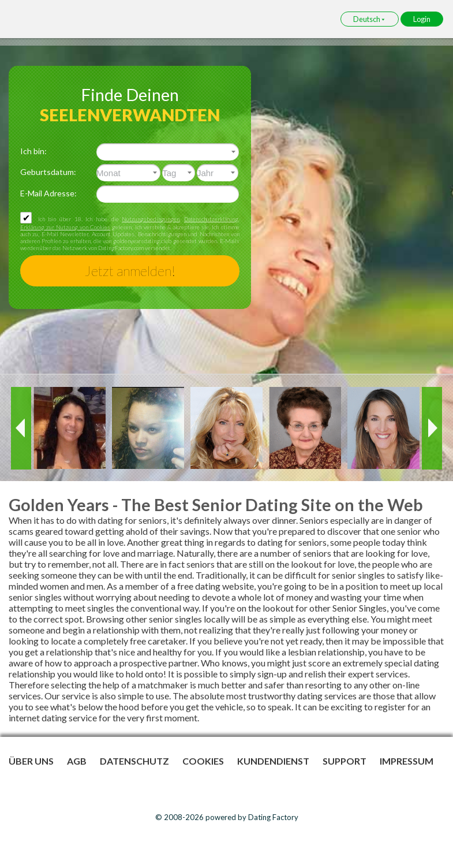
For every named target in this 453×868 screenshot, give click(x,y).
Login (422, 19)
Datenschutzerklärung (211, 219)
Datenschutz (134, 761)
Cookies (203, 761)
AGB (77, 761)
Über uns (31, 761)
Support (345, 761)
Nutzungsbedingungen (151, 219)
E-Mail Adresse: (48, 193)
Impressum (407, 761)
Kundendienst (273, 761)
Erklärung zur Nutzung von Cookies (65, 227)
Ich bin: (33, 151)
